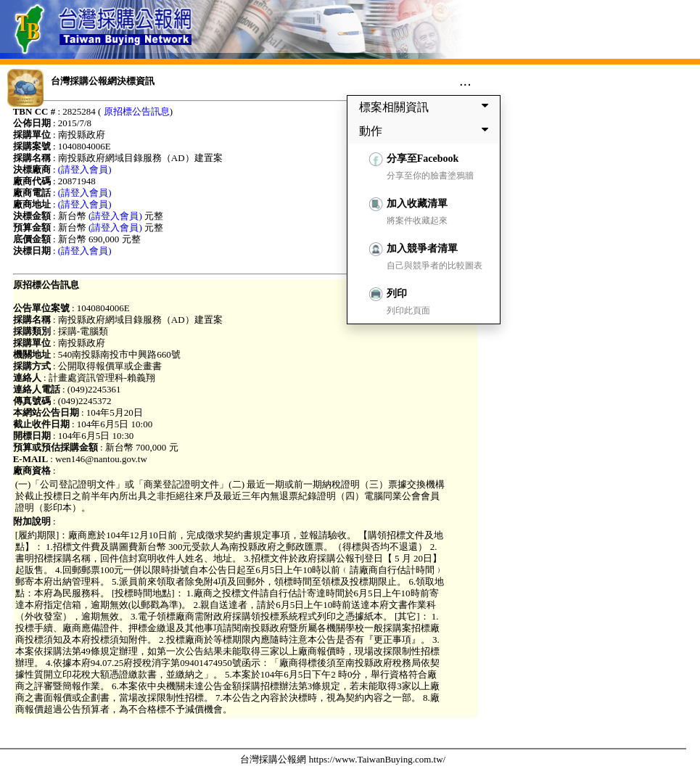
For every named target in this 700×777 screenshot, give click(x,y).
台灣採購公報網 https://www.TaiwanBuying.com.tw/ (343, 759)
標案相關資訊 (427, 107)
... (465, 81)
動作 (427, 131)
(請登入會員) (85, 169)
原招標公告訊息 (137, 111)
